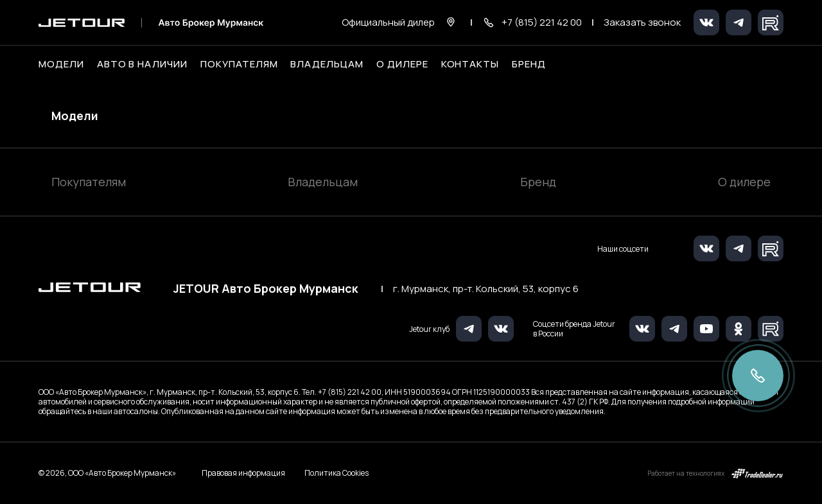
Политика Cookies (337, 473)
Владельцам (323, 182)
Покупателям (89, 182)
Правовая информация (243, 473)
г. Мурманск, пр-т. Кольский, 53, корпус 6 (486, 289)
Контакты (470, 64)
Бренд (538, 182)
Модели (75, 116)
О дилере (402, 64)
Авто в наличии (142, 64)
